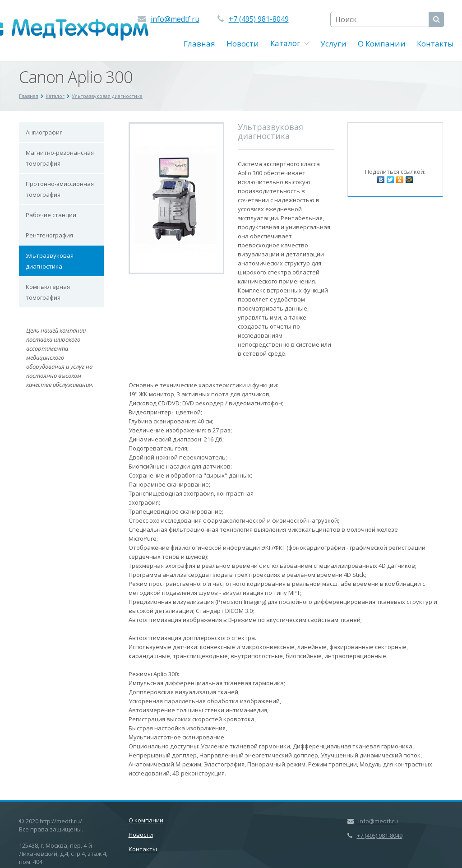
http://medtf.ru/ (61, 821)
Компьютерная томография (48, 292)
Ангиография (44, 132)
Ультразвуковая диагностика (50, 261)
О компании (146, 820)
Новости (243, 44)
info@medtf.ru (175, 19)
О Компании (382, 44)
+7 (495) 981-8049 (259, 19)
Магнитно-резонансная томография (60, 158)
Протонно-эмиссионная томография (60, 189)
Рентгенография (49, 235)
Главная (199, 44)
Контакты (435, 44)
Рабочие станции (51, 215)
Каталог (290, 43)
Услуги (333, 44)
